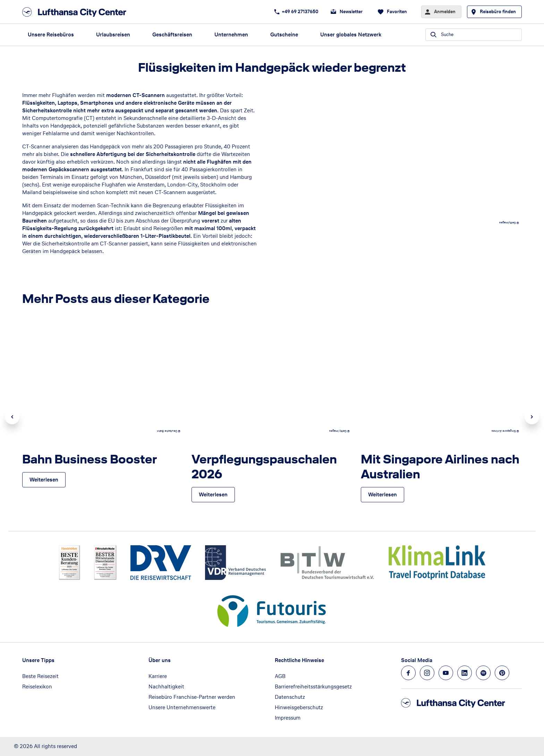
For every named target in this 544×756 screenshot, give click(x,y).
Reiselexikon (37, 687)
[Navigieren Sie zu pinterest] (502, 673)
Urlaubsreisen (113, 34)
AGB (280, 676)
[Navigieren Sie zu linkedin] (465, 673)
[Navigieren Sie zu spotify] (483, 673)
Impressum (288, 718)
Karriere (158, 676)
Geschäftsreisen (172, 34)
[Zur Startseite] (76, 12)
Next (532, 417)
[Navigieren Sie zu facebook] (408, 673)
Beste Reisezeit (40, 676)
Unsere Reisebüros (51, 34)
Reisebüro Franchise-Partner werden (192, 697)
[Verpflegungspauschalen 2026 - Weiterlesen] (213, 495)
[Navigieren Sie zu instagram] (427, 673)
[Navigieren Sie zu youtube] (446, 673)
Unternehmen (231, 34)
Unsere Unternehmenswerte (182, 707)
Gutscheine (284, 34)
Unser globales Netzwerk (351, 34)
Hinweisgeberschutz (299, 707)
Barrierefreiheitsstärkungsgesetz (313, 687)
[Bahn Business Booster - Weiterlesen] (44, 480)
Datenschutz (290, 697)
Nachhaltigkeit (166, 687)
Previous (12, 417)
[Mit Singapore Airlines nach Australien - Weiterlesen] (382, 495)
